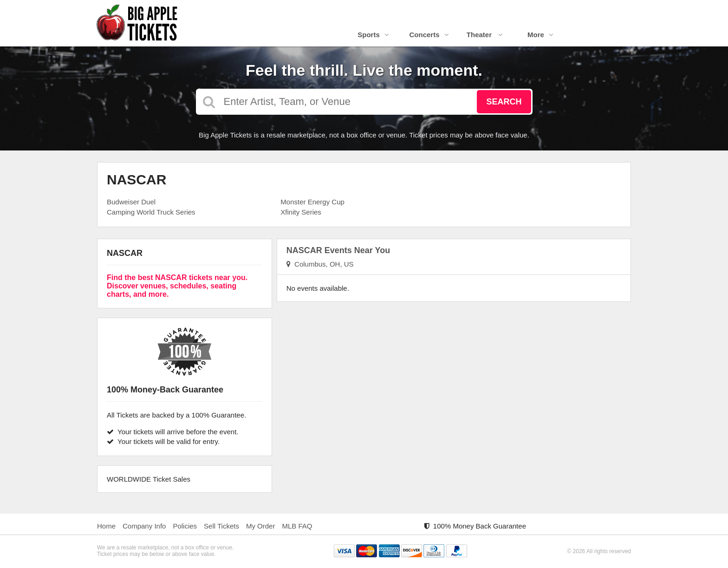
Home (106, 526)
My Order (261, 526)
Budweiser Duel (131, 202)
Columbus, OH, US (320, 264)
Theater (485, 35)
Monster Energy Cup (312, 202)
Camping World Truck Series (151, 212)
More (540, 35)
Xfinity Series (301, 212)
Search (504, 102)
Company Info (144, 526)
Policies (185, 526)
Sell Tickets (221, 526)
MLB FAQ (297, 526)
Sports (373, 35)
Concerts (429, 35)
